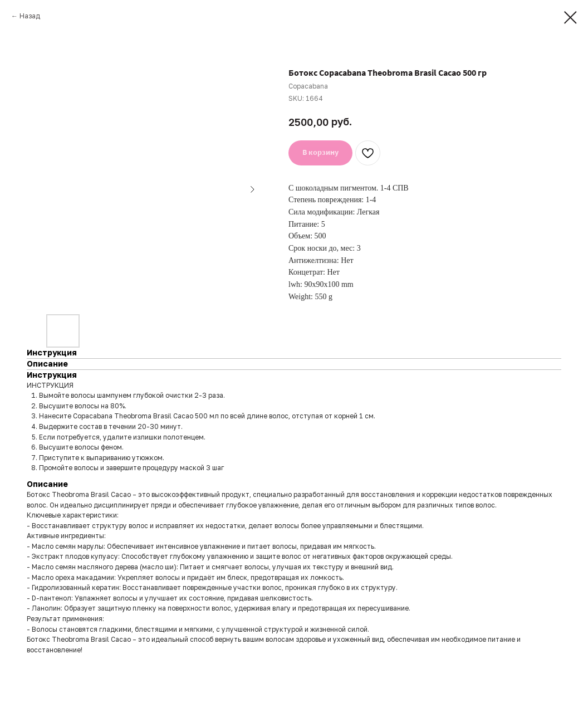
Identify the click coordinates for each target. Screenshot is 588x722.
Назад (30, 16)
